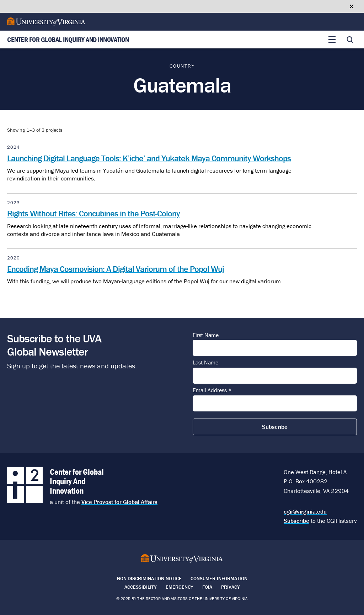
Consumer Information (219, 578)
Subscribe (296, 521)
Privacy (231, 587)
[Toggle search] (350, 40)
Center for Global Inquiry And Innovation (68, 40)
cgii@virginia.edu (305, 511)
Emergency (180, 587)
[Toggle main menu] (332, 40)
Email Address (212, 390)
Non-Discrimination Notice (149, 578)
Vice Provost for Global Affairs (119, 502)
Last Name (205, 363)
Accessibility (141, 587)
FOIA (207, 587)
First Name (206, 335)
